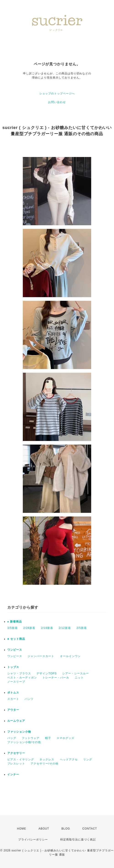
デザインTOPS (47, 673)
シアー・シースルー (76, 673)
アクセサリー (16, 753)
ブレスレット (16, 764)
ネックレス (47, 759)
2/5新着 (82, 628)
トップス (13, 667)
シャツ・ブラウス (19, 673)
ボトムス (13, 693)
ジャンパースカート (41, 656)
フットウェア (31, 738)
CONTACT (90, 829)
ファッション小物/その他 (24, 742)
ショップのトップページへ (57, 94)
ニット (79, 678)
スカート (13, 699)
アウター (13, 710)
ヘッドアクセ (69, 759)
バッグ (12, 738)
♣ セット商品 (16, 639)
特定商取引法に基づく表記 (78, 840)
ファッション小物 (19, 732)
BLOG (66, 829)
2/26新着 (29, 628)
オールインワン (70, 656)
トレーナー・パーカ (56, 678)
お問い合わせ (57, 102)
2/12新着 (65, 628)
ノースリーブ (16, 682)
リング (88, 759)
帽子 (48, 738)
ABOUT (44, 829)
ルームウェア (16, 721)
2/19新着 (47, 628)
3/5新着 (13, 628)
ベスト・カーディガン (22, 678)
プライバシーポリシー (33, 840)
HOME (22, 829)
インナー (13, 774)
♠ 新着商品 (15, 622)
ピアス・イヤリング (21, 759)
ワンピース (15, 650)
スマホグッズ (65, 738)
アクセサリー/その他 (44, 764)
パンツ (29, 699)
